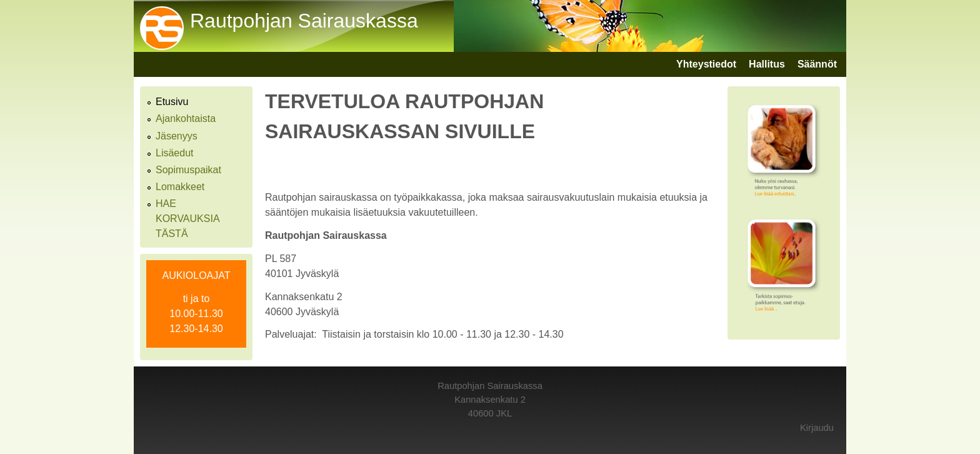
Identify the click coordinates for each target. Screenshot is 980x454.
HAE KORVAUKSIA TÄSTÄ (187, 219)
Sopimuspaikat (188, 170)
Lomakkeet (180, 187)
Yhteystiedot (706, 64)
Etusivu (172, 102)
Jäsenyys (177, 136)
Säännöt (817, 64)
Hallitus (767, 64)
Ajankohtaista (186, 119)
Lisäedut (175, 153)
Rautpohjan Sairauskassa (304, 21)
